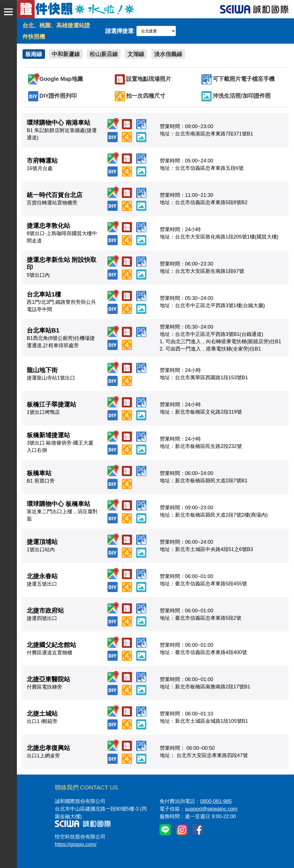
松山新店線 (104, 54)
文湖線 (136, 54)
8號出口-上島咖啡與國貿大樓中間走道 (62, 233)
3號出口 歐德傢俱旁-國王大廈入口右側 (60, 443)
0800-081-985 (216, 801)
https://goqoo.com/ (76, 844)
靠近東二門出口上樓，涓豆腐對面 (62, 512)
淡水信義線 (168, 54)
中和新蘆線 (66, 54)
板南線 (34, 54)
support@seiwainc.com (211, 809)
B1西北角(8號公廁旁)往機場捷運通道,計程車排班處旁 (61, 338)
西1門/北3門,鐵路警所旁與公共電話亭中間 (61, 302)
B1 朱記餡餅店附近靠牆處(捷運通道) (62, 130)
